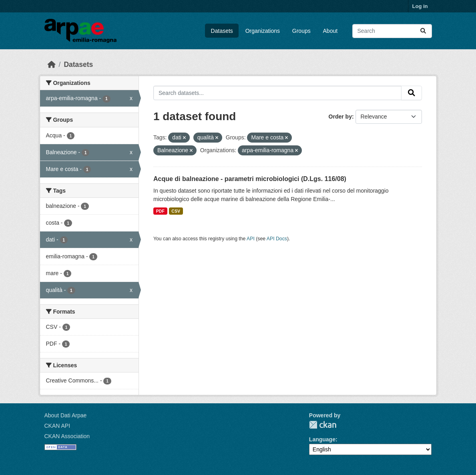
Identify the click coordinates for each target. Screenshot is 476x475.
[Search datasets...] (392, 31)
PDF (160, 211)
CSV (176, 211)
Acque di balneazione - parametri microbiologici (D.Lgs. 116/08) (250, 179)
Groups (301, 31)
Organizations (263, 31)
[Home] (52, 64)
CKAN (323, 425)
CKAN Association (67, 436)
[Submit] (423, 31)
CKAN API (57, 426)
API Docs (277, 239)
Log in (420, 6)
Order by (340, 117)
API (251, 239)
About (330, 31)
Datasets (222, 31)
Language (322, 439)
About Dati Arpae (66, 415)
